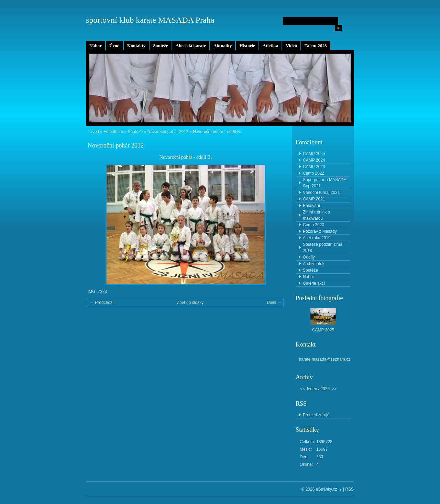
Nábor (96, 46)
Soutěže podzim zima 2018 (323, 248)
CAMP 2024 (314, 160)
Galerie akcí (314, 283)
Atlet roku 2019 (317, 238)
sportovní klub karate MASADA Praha (150, 20)
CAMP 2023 (314, 167)
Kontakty (136, 46)
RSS (349, 489)
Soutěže (160, 46)
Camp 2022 (313, 173)
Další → (274, 303)
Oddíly (309, 257)
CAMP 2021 (314, 199)
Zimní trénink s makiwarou (316, 215)
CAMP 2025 (314, 154)
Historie (247, 46)
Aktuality (223, 46)
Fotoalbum (113, 132)
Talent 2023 (316, 46)
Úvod (114, 46)
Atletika (270, 46)
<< (302, 389)
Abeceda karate (191, 46)
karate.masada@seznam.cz (325, 359)
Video (291, 46)
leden (312, 389)
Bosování (311, 206)
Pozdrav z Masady (320, 231)
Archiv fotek (314, 264)
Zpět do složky (190, 303)
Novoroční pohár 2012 (168, 132)
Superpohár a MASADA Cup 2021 (325, 183)
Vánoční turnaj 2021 (321, 193)
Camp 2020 (313, 225)
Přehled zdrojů (316, 415)
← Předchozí (102, 303)
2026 (325, 389)
